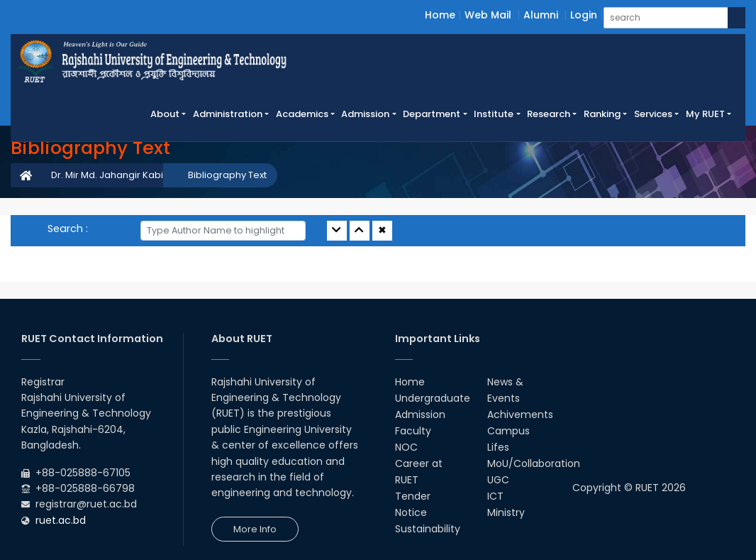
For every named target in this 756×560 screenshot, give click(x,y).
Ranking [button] (602, 114)
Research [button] (549, 114)
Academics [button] (302, 114)
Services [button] (653, 114)
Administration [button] (228, 114)
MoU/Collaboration (534, 463)
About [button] (165, 114)
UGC (498, 480)
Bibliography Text (227, 175)
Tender (413, 496)
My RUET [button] (705, 114)
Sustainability (428, 529)
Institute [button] (494, 114)
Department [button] (432, 114)
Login (584, 15)
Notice (411, 512)
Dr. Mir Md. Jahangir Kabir (109, 175)
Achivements (520, 414)
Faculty (413, 431)
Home (440, 15)
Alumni (541, 15)
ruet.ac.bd (61, 520)
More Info (255, 529)
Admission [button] (365, 114)
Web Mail (488, 15)
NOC (406, 447)
